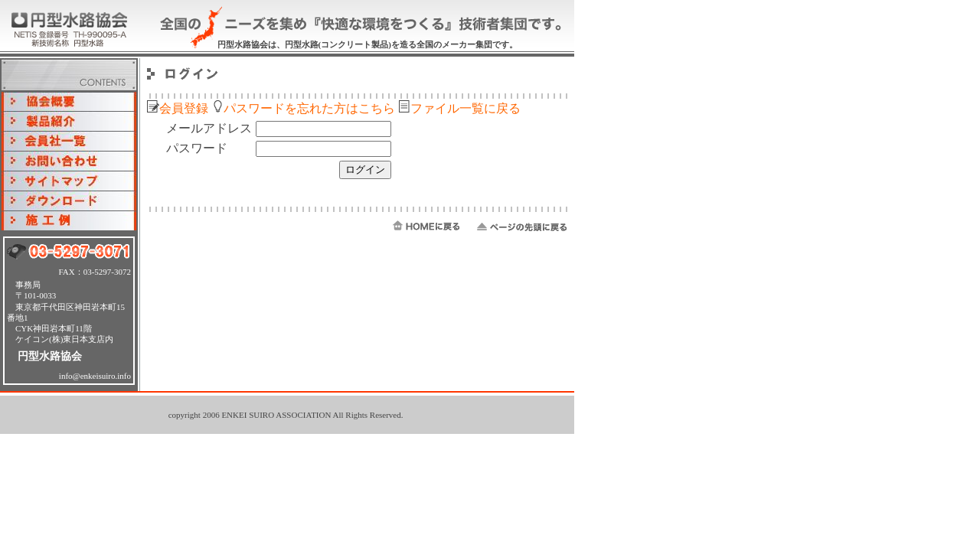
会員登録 (178, 108)
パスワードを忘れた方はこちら (303, 108)
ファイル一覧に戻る (459, 108)
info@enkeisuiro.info (95, 376)
